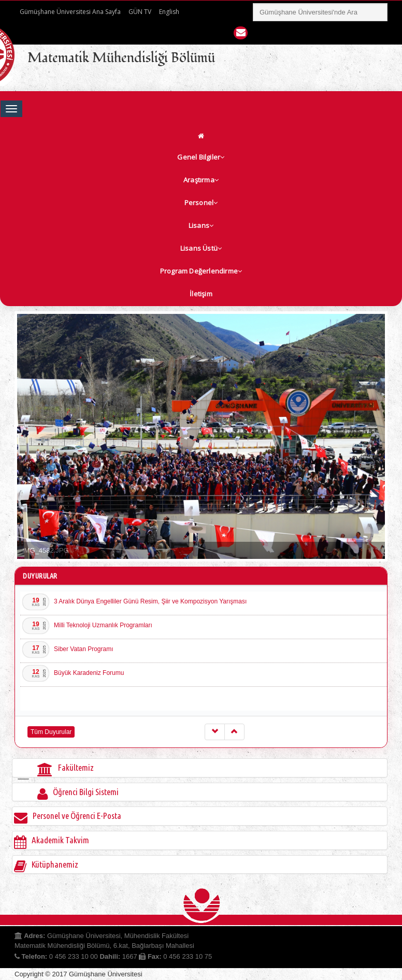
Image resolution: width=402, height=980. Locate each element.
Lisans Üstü (201, 248)
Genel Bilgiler (201, 157)
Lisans (201, 225)
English (169, 12)
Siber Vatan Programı (84, 649)
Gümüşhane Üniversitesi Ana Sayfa (70, 12)
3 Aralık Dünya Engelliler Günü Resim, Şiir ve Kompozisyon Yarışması (150, 601)
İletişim (201, 294)
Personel (201, 203)
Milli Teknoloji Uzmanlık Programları (103, 625)
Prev (25, 436)
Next (377, 436)
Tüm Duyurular (51, 732)
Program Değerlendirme (201, 271)
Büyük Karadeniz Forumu (89, 673)
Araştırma (201, 180)
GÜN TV (140, 12)
